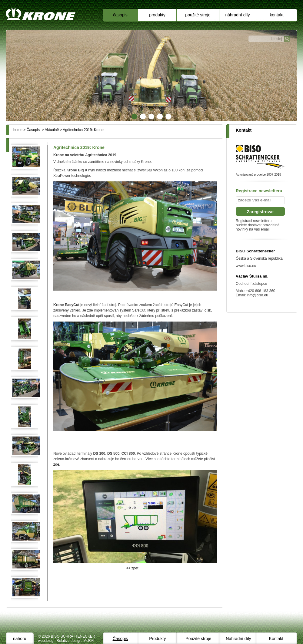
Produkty (157, 15)
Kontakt (276, 15)
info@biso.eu (258, 295)
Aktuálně (52, 130)
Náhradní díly (238, 15)
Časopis (120, 15)
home (18, 130)
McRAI (89, 641)
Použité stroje (198, 15)
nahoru (20, 639)
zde (56, 464)
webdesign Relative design (60, 641)
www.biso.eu (246, 266)
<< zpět (132, 568)
